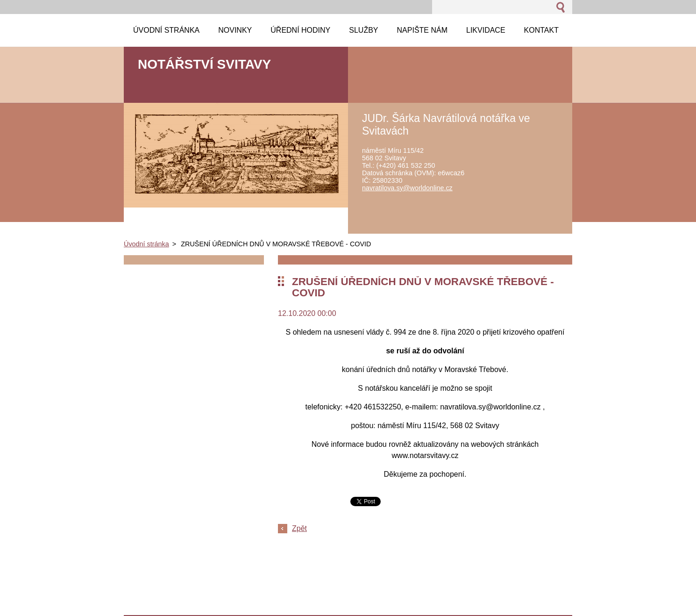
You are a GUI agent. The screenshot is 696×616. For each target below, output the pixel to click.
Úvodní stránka (146, 244)
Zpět (299, 528)
